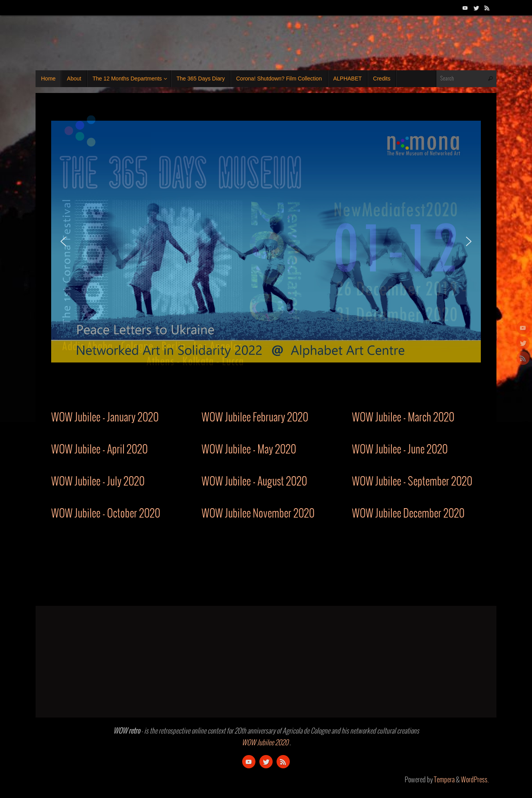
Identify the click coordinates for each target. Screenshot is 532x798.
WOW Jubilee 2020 (265, 743)
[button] (63, 241)
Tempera (444, 780)
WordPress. (475, 780)
